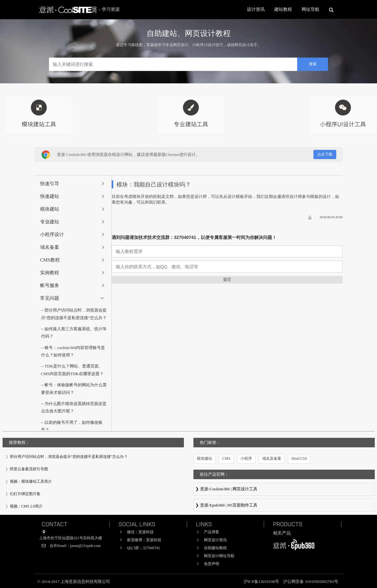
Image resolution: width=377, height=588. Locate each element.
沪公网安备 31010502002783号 (311, 581)
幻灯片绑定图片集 (25, 494)
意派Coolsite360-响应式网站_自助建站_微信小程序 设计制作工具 (284, 490)
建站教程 (283, 9)
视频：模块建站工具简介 (31, 481)
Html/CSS (299, 458)
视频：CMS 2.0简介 (26, 506)
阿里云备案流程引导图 (29, 469)
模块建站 (205, 458)
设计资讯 (256, 9)
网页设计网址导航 (219, 556)
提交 (227, 279)
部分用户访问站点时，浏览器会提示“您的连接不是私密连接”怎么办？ (69, 457)
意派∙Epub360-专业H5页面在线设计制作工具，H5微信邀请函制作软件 (284, 506)
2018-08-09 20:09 (331, 217)
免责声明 (212, 564)
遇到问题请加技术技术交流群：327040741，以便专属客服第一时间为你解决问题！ (194, 237)
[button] (73, 184)
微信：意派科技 (140, 532)
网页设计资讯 (215, 540)
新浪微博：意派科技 (144, 540)
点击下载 (325, 154)
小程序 (246, 458)
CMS (226, 458)
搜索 (313, 64)
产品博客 (212, 532)
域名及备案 (272, 458)
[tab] (73, 184)
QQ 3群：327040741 (143, 548)
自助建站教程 (215, 548)
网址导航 (311, 9)
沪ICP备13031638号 (262, 581)
